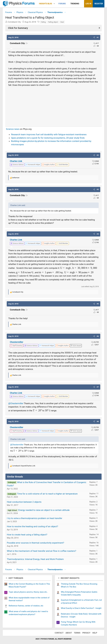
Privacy (86, 633)
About (69, 633)
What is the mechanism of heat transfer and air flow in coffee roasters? (42, 551)
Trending (75, 4)
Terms (77, 633)
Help (95, 633)
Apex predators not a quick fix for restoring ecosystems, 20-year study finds (48, 138)
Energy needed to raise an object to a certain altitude (44, 510)
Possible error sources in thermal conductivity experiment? (35, 543)
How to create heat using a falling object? (27, 535)
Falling (43, 22)
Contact (59, 633)
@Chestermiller (16, 403)
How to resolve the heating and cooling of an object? (32, 526)
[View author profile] (48, 165)
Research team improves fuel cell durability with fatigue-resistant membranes (49, 134)
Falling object (53, 22)
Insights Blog (45, 4)
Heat (62, 22)
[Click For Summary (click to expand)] (53, 28)
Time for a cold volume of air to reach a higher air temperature (47, 494)
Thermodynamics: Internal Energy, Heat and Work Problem (35, 559)
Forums (62, 4)
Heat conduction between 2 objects (24, 502)
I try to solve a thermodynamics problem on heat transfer (35, 518)
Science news (13, 129)
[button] (54, 4)
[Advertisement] (53, 106)
